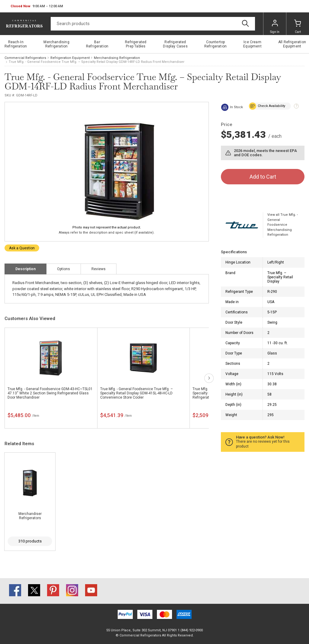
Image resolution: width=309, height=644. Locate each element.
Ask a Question (22, 248)
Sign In (275, 27)
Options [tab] (64, 269)
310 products (30, 541)
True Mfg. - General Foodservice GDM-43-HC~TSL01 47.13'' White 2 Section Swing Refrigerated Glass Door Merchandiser (50, 393)
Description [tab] (25, 269)
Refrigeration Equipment (70, 58)
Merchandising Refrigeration (117, 58)
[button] (37, 6)
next (209, 378)
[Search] (153, 24)
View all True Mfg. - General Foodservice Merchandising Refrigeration (283, 225)
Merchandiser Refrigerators (30, 516)
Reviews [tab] (99, 269)
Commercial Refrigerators (25, 58)
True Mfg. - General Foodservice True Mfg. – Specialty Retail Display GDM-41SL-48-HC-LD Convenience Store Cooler (137, 393)
